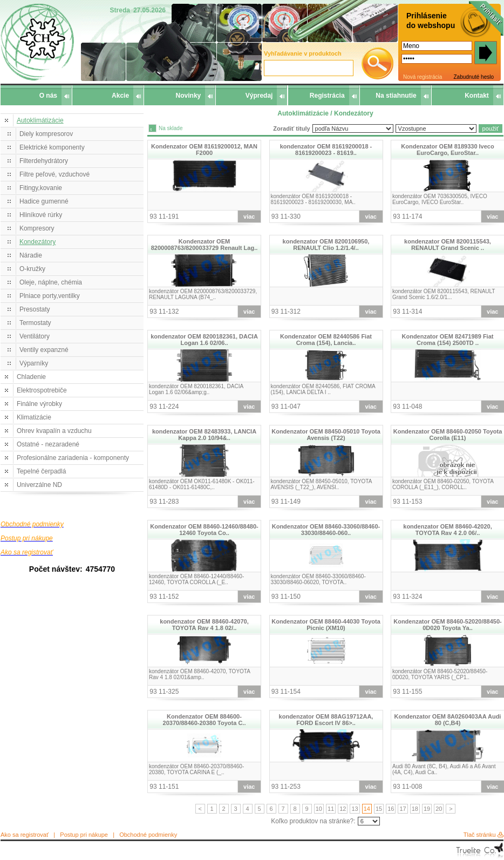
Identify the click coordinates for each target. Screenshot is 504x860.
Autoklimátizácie (40, 120)
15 (379, 809)
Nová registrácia (423, 77)
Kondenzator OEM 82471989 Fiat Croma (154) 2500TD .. (448, 340)
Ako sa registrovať (25, 835)
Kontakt (477, 96)
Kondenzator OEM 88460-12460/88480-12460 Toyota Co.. (204, 530)
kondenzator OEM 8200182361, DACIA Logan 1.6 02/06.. (204, 340)
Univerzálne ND (39, 485)
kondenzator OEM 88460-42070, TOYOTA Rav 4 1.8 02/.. (204, 625)
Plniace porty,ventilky (50, 296)
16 (391, 809)
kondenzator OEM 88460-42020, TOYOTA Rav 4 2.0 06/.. (447, 530)
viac (249, 216)
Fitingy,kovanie (41, 188)
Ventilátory (35, 336)
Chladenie (31, 377)
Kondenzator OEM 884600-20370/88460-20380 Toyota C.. (205, 720)
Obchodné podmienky (148, 835)
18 (415, 809)
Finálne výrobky (39, 404)
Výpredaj (259, 96)
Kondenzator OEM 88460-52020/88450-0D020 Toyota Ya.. (448, 625)
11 (331, 809)
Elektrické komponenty (52, 147)
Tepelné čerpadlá (41, 471)
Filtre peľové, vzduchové (55, 174)
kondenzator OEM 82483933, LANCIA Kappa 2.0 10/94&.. (204, 435)
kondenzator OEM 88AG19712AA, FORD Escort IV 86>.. (326, 720)
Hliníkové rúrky (41, 215)
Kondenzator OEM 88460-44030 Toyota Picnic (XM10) (326, 625)
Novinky (189, 96)
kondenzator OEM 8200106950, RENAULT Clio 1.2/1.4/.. (326, 245)
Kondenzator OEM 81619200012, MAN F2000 (204, 150)
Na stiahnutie (396, 96)
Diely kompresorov (46, 134)
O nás (48, 96)
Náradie (31, 255)
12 (343, 809)
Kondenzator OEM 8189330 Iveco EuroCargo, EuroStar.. (447, 150)
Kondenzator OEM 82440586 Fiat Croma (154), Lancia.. (326, 340)
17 (403, 809)
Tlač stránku (480, 835)
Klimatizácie (34, 417)
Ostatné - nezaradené (48, 444)
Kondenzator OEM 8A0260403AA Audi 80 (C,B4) (448, 720)
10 (319, 809)
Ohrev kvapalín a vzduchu (54, 431)
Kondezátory (38, 242)
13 (355, 809)
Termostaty (35, 323)
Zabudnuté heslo (474, 77)
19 (427, 809)
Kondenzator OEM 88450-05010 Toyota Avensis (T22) (326, 435)
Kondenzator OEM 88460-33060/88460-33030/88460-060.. (326, 530)
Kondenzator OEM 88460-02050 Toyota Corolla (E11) (448, 435)
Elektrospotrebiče (42, 390)
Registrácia (327, 96)
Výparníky (34, 363)
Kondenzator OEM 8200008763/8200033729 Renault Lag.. (205, 245)
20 (439, 809)
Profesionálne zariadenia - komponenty (73, 458)
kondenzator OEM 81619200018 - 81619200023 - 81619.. (326, 150)
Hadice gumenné (44, 201)
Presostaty (35, 309)
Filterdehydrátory (44, 161)
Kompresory (37, 228)
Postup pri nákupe (84, 835)
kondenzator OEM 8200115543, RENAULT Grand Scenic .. (448, 245)
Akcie (120, 96)
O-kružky (32, 269)
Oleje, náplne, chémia (51, 282)
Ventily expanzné (44, 350)
